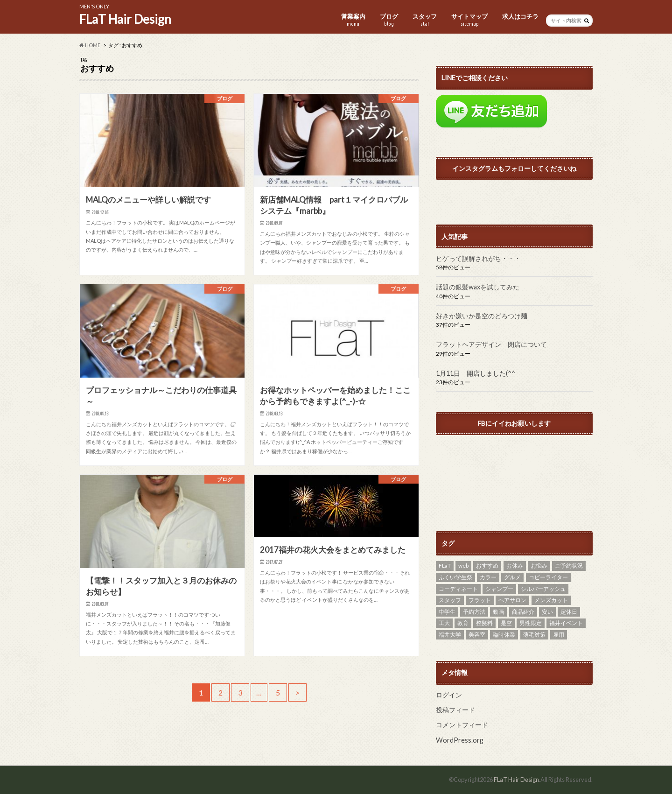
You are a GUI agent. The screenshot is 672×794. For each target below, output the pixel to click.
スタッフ (425, 20)
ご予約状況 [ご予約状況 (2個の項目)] (569, 566)
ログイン (449, 695)
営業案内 (353, 20)
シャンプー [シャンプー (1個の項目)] (499, 589)
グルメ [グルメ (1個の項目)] (512, 577)
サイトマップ (469, 20)
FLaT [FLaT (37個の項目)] (445, 566)
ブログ (389, 20)
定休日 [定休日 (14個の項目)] (569, 612)
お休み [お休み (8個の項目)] (515, 566)
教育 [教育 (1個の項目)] (463, 623)
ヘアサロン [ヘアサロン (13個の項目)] (512, 600)
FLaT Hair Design (125, 19)
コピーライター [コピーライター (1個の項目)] (548, 577)
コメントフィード (462, 725)
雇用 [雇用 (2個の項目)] (559, 635)
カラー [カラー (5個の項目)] (488, 577)
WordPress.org (460, 740)
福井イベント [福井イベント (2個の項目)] (566, 623)
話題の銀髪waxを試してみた (478, 287)
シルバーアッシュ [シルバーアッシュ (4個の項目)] (543, 589)
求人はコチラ (520, 16)
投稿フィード (455, 710)
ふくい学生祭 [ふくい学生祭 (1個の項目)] (455, 577)
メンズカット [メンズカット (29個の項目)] (551, 600)
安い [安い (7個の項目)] (547, 612)
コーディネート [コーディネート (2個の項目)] (458, 589)
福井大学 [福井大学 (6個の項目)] (450, 635)
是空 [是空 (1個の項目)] (506, 623)
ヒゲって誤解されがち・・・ (478, 258)
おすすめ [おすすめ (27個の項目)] (487, 566)
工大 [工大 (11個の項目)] (444, 623)
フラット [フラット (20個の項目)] (480, 600)
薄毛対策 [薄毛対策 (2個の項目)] (534, 635)
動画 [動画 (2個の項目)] (498, 612)
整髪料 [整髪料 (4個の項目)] (484, 623)
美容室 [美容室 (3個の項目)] (477, 635)
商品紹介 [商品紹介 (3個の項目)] (523, 612)
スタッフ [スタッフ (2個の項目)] (450, 600)
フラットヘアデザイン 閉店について (491, 344)
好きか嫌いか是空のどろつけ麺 (482, 316)
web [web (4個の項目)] (463, 566)
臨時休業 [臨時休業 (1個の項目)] (504, 635)
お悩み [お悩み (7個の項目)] (539, 566)
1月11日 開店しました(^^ (476, 373)
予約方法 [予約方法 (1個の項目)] (474, 612)
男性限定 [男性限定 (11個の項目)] (531, 623)
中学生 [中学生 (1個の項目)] (447, 612)
